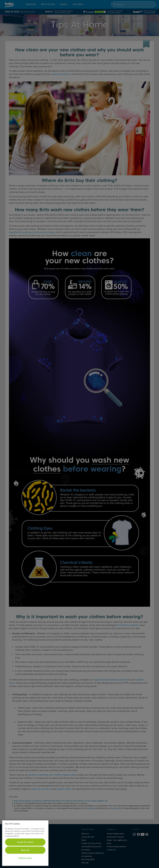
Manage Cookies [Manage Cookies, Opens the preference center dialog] (25, 858)
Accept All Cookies (25, 842)
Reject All (25, 850)
